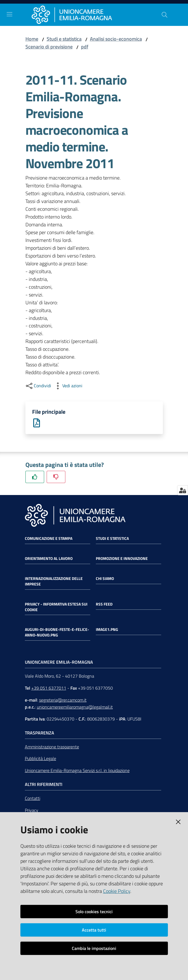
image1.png (107, 630)
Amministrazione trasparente (52, 747)
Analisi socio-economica (116, 39)
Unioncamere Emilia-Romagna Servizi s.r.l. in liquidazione (77, 770)
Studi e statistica (64, 39)
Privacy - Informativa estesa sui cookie (56, 607)
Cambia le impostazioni (94, 948)
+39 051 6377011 (49, 688)
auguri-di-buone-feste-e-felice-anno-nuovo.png (57, 633)
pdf (85, 47)
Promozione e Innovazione (122, 558)
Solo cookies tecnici (94, 912)
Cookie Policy (117, 891)
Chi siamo (105, 579)
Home (32, 39)
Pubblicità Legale (41, 759)
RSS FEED (104, 604)
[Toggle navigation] (9, 14)
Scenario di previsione (49, 47)
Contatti (33, 798)
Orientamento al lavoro (49, 558)
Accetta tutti (94, 930)
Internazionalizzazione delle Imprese (54, 581)
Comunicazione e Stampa (49, 538)
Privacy (32, 810)
